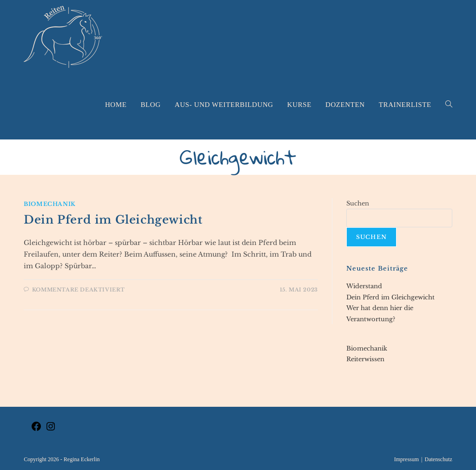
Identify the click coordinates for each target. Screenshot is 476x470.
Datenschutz (438, 459)
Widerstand (364, 286)
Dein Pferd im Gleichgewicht (113, 220)
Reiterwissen (365, 359)
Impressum (407, 459)
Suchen (358, 203)
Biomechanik (50, 204)
